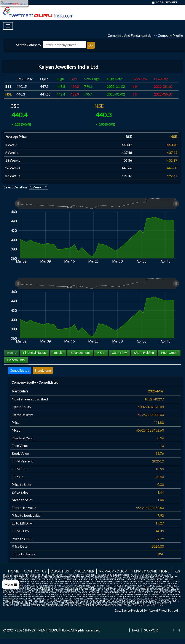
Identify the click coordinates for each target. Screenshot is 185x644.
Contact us (35, 571)
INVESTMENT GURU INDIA (47, 630)
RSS (177, 571)
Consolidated (20, 370)
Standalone (43, 370)
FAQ (136, 630)
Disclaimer (84, 571)
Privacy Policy (113, 571)
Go (91, 45)
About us (60, 571)
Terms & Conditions (151, 571)
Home (14, 571)
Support (152, 630)
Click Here (158, 605)
